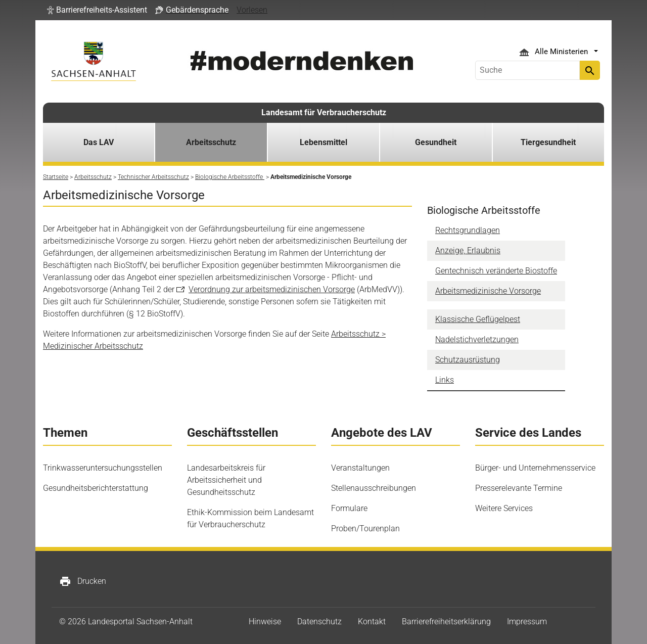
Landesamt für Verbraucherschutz (324, 112)
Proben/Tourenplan (365, 528)
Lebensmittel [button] (323, 142)
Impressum (527, 622)
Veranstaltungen (360, 468)
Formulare (349, 508)
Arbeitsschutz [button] (211, 142)
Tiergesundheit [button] (548, 142)
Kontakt (372, 622)
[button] (97, 10)
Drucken (83, 581)
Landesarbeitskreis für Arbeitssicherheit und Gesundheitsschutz (226, 480)
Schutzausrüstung (468, 360)
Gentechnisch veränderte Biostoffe (496, 271)
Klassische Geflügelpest (478, 319)
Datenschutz (319, 622)
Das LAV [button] (99, 142)
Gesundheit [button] (436, 142)
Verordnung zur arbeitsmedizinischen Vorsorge (272, 289)
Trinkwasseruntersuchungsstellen (103, 468)
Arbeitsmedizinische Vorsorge (488, 291)
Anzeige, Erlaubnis (468, 250)
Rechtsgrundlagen (468, 230)
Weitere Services (504, 508)
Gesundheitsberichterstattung (96, 488)
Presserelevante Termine (519, 488)
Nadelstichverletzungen (477, 339)
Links (445, 380)
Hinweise (265, 622)
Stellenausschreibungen (374, 488)
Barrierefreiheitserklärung (446, 622)
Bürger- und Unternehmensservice (535, 468)
